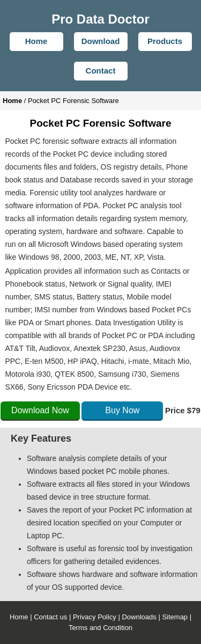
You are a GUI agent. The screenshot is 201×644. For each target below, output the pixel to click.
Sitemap (175, 617)
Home (19, 617)
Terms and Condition (100, 628)
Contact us (50, 617)
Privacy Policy (95, 617)
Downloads (139, 617)
